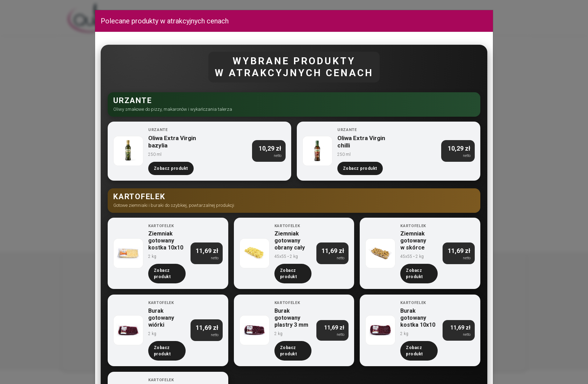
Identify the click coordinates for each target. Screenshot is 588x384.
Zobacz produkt (171, 168)
